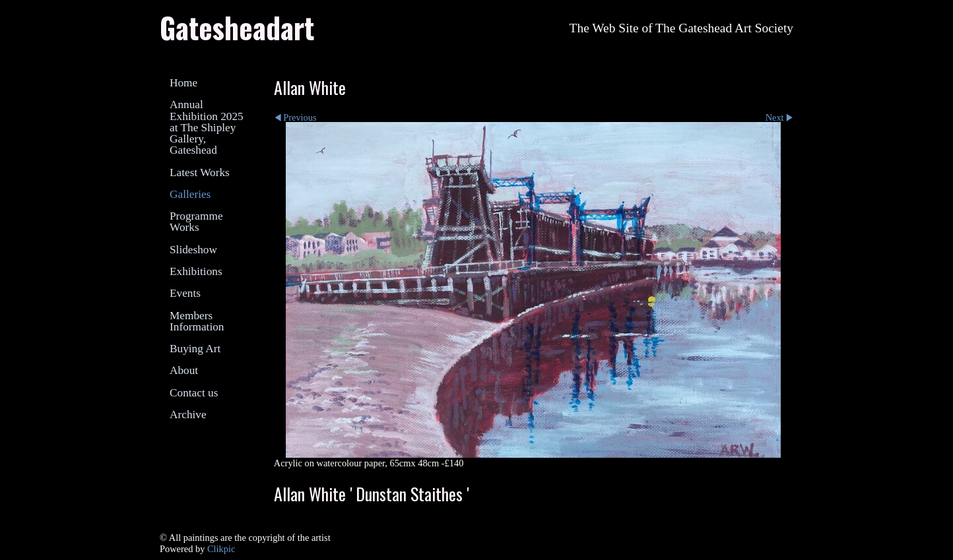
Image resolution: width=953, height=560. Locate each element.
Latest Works (200, 172)
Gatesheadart (237, 27)
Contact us (194, 393)
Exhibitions (196, 271)
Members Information (197, 321)
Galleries (190, 194)
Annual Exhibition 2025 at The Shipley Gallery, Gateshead (207, 127)
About (184, 370)
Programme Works (196, 222)
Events (185, 293)
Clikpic (221, 549)
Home (183, 83)
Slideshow (193, 250)
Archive (188, 415)
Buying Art (195, 349)
